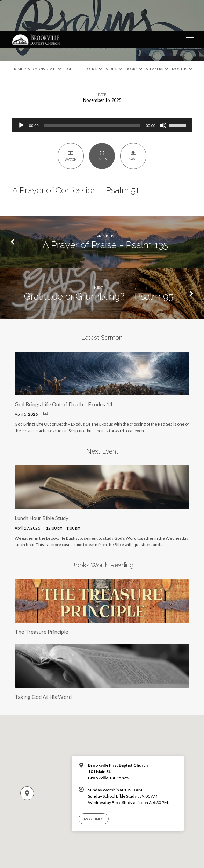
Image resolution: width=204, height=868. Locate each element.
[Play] (21, 94)
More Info (94, 787)
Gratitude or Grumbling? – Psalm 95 (99, 265)
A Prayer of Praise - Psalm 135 (105, 213)
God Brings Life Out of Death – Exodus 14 (64, 373)
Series (114, 37)
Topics (94, 37)
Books (134, 37)
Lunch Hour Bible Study (42, 486)
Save (133, 124)
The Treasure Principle (41, 600)
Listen (102, 124)
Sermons (36, 37)
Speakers (157, 37)
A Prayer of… (62, 37)
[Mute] (163, 94)
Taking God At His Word (43, 665)
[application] (102, 94)
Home (18, 37)
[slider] (92, 94)
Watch (71, 124)
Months (182, 37)
